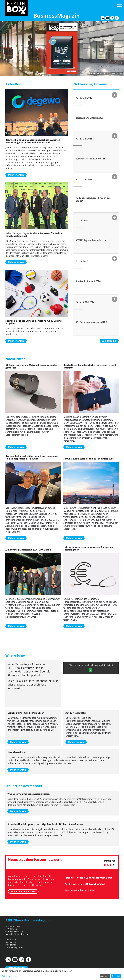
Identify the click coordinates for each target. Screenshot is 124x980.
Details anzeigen (9, 976)
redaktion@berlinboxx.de (17, 934)
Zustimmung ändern (15, 947)
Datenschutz (11, 942)
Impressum (11, 940)
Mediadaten (11, 945)
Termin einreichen (17, 968)
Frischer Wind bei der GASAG (80, 890)
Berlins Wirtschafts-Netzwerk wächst (85, 884)
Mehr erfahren (16, 175)
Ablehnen (105, 976)
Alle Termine (109, 341)
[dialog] (62, 974)
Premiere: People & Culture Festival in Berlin (89, 878)
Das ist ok (116, 976)
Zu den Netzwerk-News (23, 891)
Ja (91, 670)
